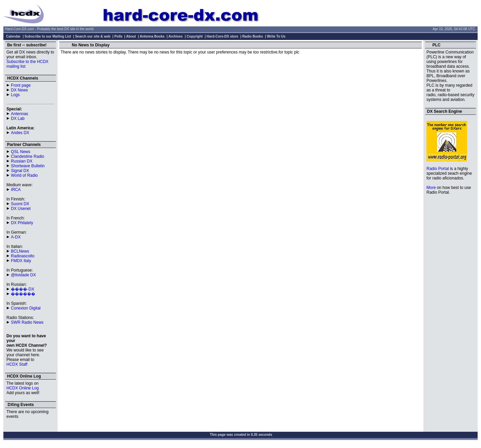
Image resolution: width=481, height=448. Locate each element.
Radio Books (253, 36)
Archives (175, 36)
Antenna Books (152, 36)
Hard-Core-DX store (222, 36)
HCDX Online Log (23, 388)
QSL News (20, 152)
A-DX (16, 237)
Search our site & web (92, 36)
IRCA (16, 190)
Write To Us (276, 36)
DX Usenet (21, 209)
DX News (19, 90)
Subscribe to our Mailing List (48, 36)
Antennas (19, 114)
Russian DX (22, 161)
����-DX (23, 289)
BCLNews (20, 251)
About (131, 36)
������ (23, 294)
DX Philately (22, 223)
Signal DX (20, 171)
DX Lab (18, 119)
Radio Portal (438, 169)
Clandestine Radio (27, 156)
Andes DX (20, 133)
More (431, 188)
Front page (21, 85)
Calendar (13, 36)
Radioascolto (23, 256)
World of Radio (24, 175)
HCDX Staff (17, 364)
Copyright (195, 36)
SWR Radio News (27, 322)
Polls (119, 36)
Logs (15, 95)
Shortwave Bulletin (28, 166)
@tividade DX (23, 275)
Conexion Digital (26, 308)
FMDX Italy (21, 261)
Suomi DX (20, 204)
